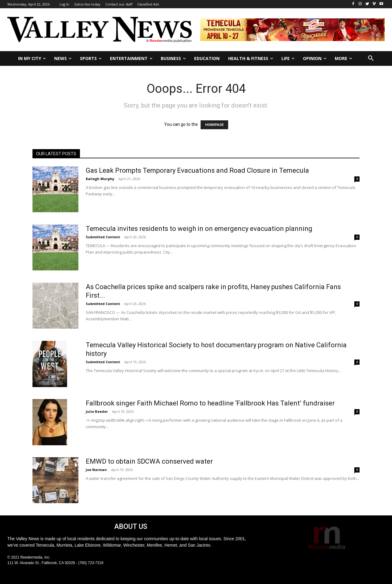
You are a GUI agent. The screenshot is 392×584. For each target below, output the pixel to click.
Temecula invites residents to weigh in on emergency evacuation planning (199, 229)
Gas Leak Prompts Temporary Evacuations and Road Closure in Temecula (197, 170)
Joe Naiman (96, 470)
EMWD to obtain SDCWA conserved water (149, 461)
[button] (371, 58)
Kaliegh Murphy (100, 179)
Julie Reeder (97, 411)
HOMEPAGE (214, 125)
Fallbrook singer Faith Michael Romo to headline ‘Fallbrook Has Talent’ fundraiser (210, 403)
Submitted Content (103, 237)
